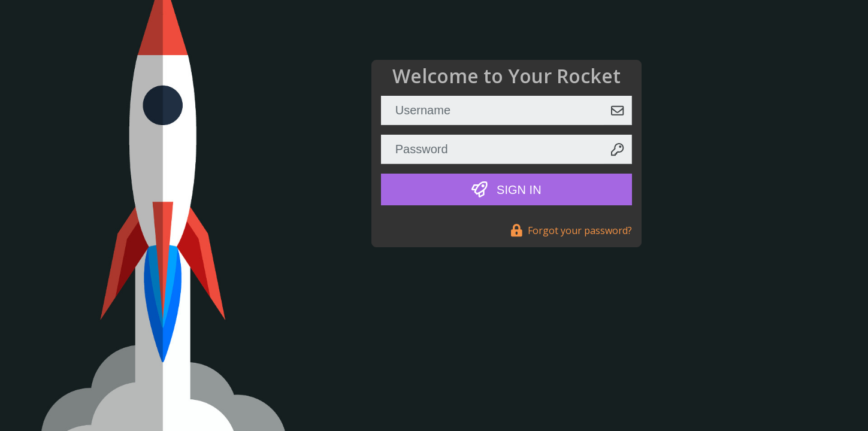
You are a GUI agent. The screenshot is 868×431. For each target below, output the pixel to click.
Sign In (506, 189)
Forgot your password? (571, 230)
